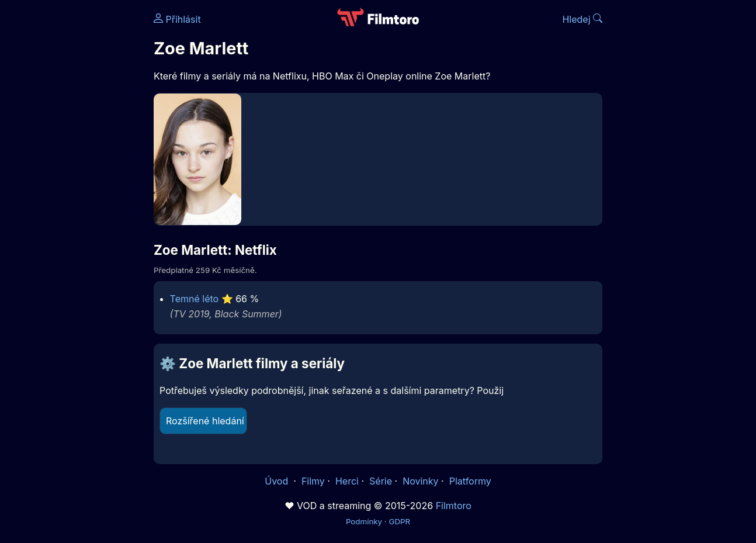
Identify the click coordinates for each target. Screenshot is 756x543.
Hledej (582, 19)
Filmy (313, 481)
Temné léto (195, 299)
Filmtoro (454, 506)
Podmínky (364, 521)
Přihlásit (177, 19)
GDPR (399, 521)
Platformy (470, 481)
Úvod (278, 481)
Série (381, 481)
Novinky (420, 481)
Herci (347, 481)
